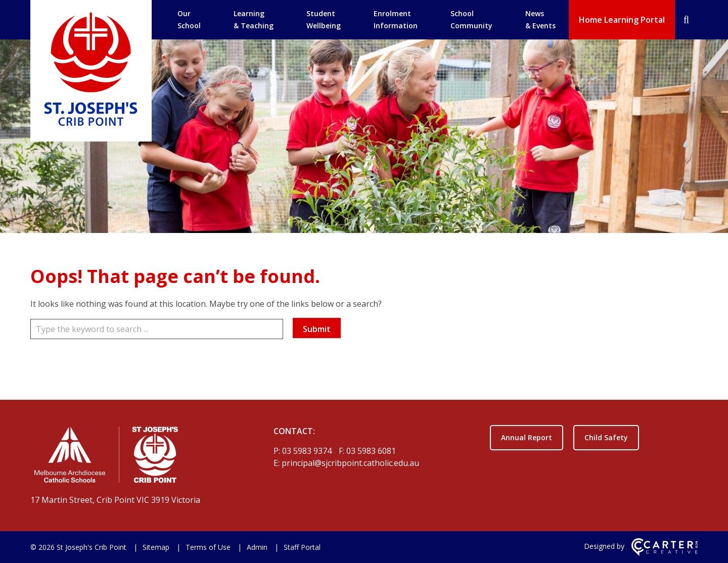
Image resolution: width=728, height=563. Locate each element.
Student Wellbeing (324, 19)
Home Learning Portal (622, 20)
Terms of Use (208, 547)
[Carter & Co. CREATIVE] (665, 553)
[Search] (686, 20)
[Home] (134, 457)
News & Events (540, 19)
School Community (471, 19)
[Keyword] (157, 329)
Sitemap (156, 547)
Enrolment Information (396, 19)
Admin (257, 547)
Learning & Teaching (254, 19)
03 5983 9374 (308, 451)
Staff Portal (302, 547)
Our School (189, 19)
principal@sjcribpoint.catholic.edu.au (350, 463)
